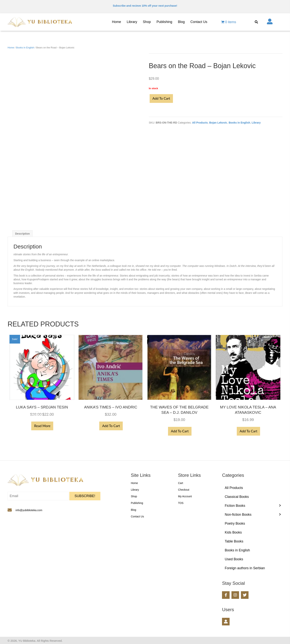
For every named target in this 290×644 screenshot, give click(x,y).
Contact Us (137, 516)
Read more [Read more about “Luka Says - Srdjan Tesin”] (42, 426)
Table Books (234, 541)
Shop (134, 496)
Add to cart (161, 98)
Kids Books (233, 532)
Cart (181, 483)
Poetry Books (235, 523)
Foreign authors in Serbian (245, 568)
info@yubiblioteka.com (29, 510)
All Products (200, 123)
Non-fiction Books (238, 515)
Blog (134, 510)
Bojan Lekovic (218, 123)
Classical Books (237, 497)
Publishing (137, 503)
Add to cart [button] (111, 426)
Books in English (25, 48)
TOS (181, 503)
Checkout (184, 490)
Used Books (234, 559)
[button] (85, 496)
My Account (185, 496)
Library (256, 123)
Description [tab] (22, 234)
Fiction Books (235, 506)
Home (11, 48)
